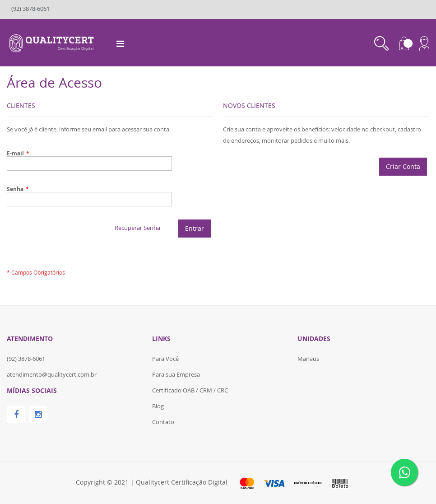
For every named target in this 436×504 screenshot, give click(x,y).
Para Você (165, 359)
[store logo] (53, 42)
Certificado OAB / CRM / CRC (190, 390)
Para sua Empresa (176, 374)
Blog (158, 406)
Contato (163, 422)
